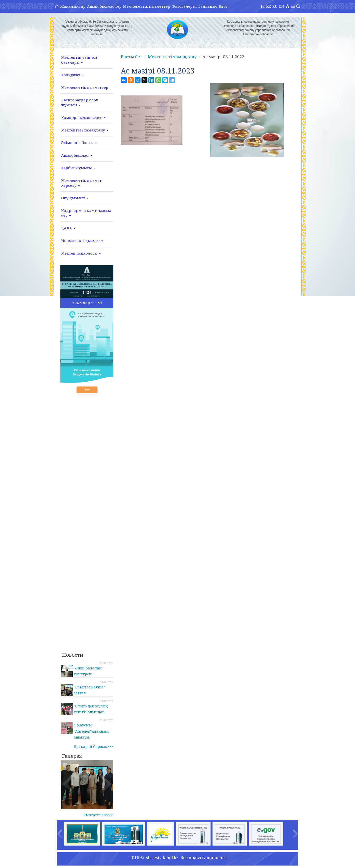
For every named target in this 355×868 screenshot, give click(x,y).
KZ (269, 6)
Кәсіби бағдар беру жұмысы (80, 102)
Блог (223, 6)
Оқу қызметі (75, 198)
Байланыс (208, 6)
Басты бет (132, 57)
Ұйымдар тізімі (87, 303)
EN (282, 6)
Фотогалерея (184, 6)
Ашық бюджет (77, 155)
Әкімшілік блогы (79, 143)
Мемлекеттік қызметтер (147, 6)
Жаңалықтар (73, 6)
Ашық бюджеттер (104, 6)
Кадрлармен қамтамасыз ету (86, 213)
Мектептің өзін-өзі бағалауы (79, 60)
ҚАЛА (68, 228)
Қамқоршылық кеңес (83, 117)
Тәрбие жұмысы (78, 168)
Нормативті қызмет (82, 240)
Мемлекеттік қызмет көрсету (81, 183)
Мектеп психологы (81, 253)
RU (275, 6)
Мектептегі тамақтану (85, 130)
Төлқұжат (72, 75)
